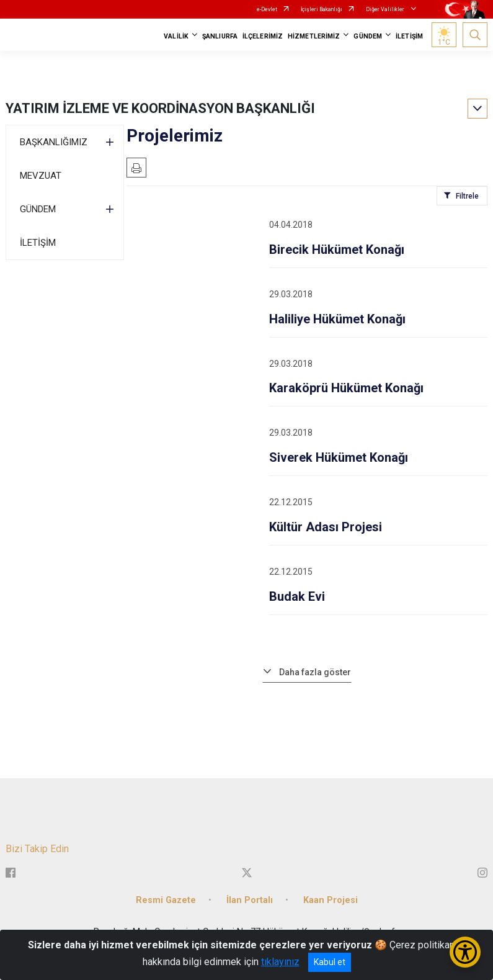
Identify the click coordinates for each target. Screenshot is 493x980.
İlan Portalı (250, 900)
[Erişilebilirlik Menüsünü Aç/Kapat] (465, 952)
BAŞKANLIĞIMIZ (54, 142)
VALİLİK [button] (176, 36)
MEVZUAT (41, 176)
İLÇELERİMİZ (263, 36)
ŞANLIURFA (220, 36)
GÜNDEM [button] (368, 36)
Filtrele (467, 196)
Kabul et (330, 962)
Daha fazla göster (315, 672)
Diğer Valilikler (386, 9)
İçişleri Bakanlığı (322, 9)
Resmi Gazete (166, 900)
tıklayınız (280, 962)
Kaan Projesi (331, 900)
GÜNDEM (38, 209)
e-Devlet (267, 9)
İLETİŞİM (409, 36)
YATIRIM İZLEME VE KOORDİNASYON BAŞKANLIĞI (160, 108)
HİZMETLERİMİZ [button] (314, 36)
